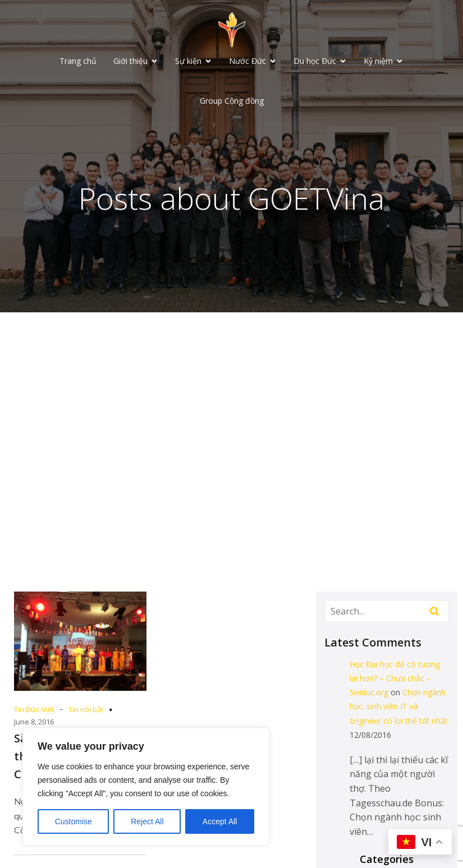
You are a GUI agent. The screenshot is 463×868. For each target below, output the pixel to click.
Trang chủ (78, 62)
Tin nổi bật (86, 711)
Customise (74, 821)
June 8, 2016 (34, 723)
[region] (146, 787)
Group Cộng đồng (232, 102)
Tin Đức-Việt (34, 711)
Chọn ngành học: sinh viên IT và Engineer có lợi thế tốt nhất (399, 708)
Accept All (220, 821)
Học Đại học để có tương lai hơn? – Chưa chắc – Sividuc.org (395, 680)
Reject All (147, 821)
